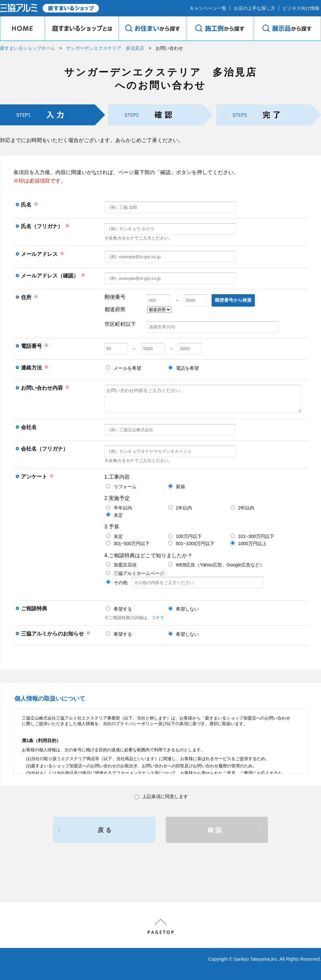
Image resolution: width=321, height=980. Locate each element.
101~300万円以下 (253, 536)
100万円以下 (185, 536)
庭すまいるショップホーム (28, 48)
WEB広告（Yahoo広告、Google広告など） (216, 565)
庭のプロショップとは (82, 28)
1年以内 (180, 508)
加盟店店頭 (121, 565)
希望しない (184, 609)
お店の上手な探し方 (255, 8)
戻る (105, 830)
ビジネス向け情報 (301, 8)
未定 (114, 515)
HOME (22, 28)
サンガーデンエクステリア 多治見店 (105, 48)
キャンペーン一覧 (208, 8)
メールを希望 (124, 368)
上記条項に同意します (161, 796)
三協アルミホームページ (135, 573)
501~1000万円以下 (192, 543)
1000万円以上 (249, 543)
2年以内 (243, 508)
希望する (119, 609)
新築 (177, 487)
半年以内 (119, 508)
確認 (216, 830)
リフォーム (121, 487)
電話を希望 (184, 368)
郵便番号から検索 (233, 300)
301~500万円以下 (128, 543)
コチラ (158, 618)
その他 (185, 582)
